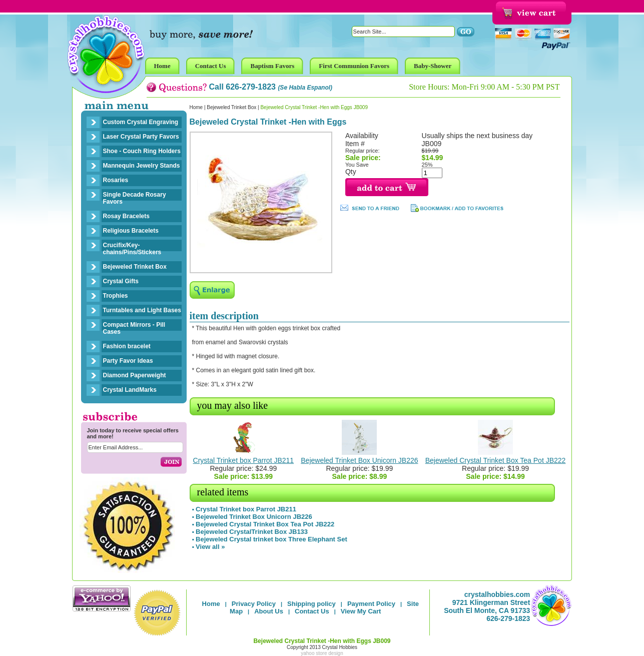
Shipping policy (311, 604)
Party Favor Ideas (128, 361)
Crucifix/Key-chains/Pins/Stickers (132, 249)
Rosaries (116, 180)
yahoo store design (322, 653)
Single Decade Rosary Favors (135, 198)
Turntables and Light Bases (142, 310)
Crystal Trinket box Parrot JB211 (244, 460)
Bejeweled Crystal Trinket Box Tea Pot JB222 (496, 460)
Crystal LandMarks (130, 390)
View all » (210, 547)
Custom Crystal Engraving (141, 122)
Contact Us (312, 611)
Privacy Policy (254, 604)
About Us (269, 611)
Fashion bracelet (127, 346)
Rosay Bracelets (126, 216)
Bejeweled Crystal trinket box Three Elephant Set (271, 539)
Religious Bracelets (131, 231)
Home (196, 107)
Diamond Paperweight (135, 375)
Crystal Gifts (121, 281)
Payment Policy (371, 604)
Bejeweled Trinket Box (135, 267)
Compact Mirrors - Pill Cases (134, 328)
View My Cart (361, 611)
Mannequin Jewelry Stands (142, 166)
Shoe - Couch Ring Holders (142, 151)
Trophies (116, 296)
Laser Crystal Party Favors (141, 137)
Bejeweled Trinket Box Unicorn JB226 (359, 460)
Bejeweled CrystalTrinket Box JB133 (252, 532)
